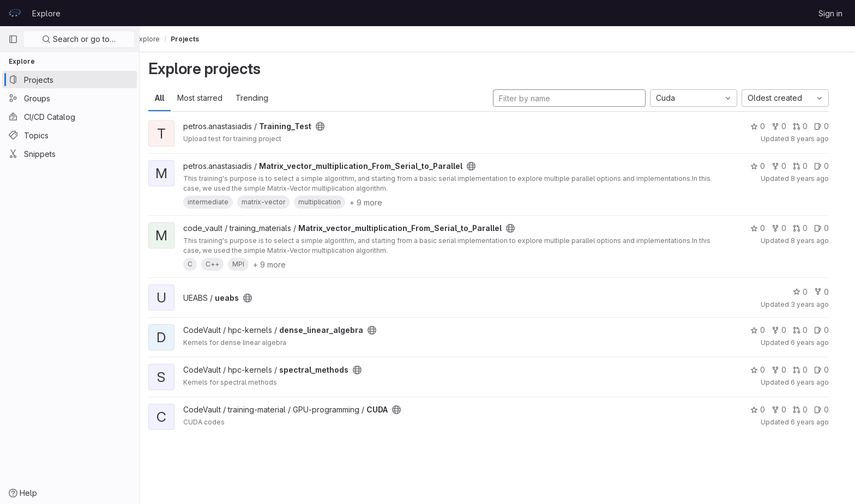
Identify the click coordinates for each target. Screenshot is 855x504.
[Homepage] (15, 13)
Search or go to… (79, 39)
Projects (202, 39)
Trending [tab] (261, 98)
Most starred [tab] (209, 98)
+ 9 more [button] (375, 202)
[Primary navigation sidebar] (13, 39)
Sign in (830, 13)
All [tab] (168, 98)
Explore (46, 13)
